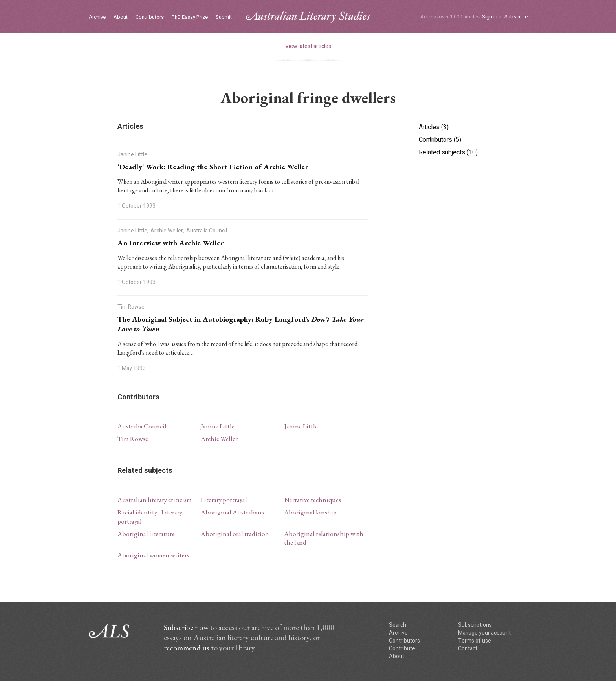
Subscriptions (475, 625)
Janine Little (218, 426)
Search (398, 625)
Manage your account (484, 633)
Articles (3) (434, 127)
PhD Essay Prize (190, 17)
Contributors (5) (440, 140)
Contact (468, 649)
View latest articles (308, 46)
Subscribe (516, 17)
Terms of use (475, 641)
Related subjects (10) (448, 152)
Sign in (490, 17)
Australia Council (142, 426)
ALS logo (308, 17)
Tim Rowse (133, 439)
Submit (224, 17)
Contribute (402, 649)
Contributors (150, 17)
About (121, 17)
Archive (97, 17)
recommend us (187, 648)
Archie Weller (219, 439)
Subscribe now (186, 627)
